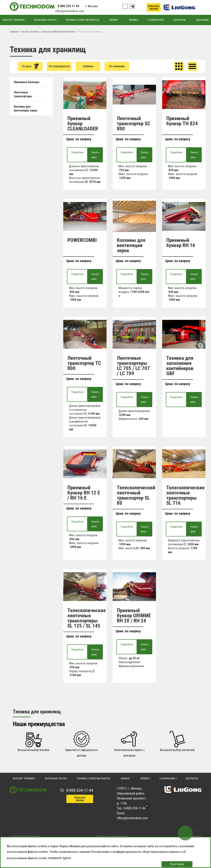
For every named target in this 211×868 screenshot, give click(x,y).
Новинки (88, 66)
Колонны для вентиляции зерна (25, 108)
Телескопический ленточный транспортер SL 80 (136, 495)
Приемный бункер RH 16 (181, 243)
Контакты (180, 20)
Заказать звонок (154, 7)
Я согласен (177, 864)
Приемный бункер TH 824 (182, 121)
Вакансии (202, 20)
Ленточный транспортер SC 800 (134, 124)
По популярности (59, 66)
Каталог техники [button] (13, 20)
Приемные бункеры (27, 82)
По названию (117, 66)
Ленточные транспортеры (23, 94)
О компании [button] (155, 20)
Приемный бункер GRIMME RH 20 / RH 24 (134, 616)
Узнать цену (95, 155)
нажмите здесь (60, 858)
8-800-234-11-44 (80, 790)
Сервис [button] (133, 20)
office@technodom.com (70, 11)
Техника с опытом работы (82, 20)
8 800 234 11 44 (68, 6)
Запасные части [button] (45, 20)
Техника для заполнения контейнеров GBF (180, 366)
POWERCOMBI (82, 240)
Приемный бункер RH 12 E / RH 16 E (84, 493)
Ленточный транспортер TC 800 (84, 363)
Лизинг (114, 20)
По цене (30, 66)
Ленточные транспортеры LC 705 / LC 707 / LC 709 (133, 366)
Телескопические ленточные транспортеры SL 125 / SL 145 (87, 618)
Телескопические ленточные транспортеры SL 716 (185, 495)
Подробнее (77, 152)
